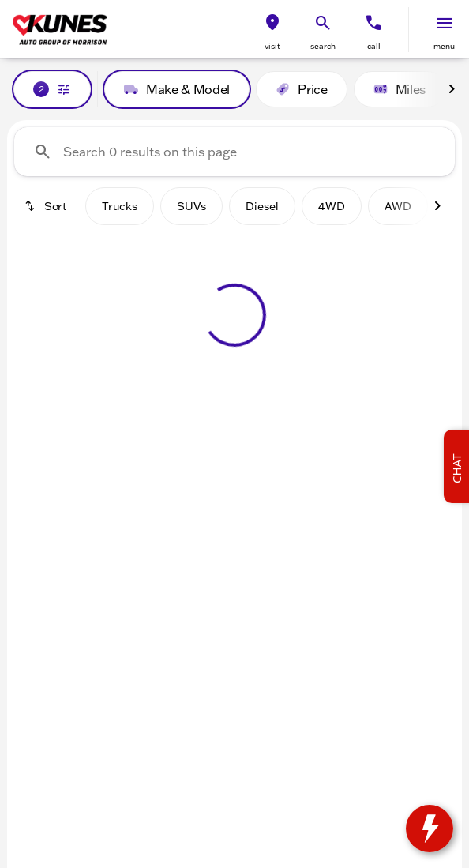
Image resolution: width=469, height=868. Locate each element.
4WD (332, 206)
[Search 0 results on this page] (234, 152)
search (323, 46)
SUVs (191, 206)
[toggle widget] (430, 829)
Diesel (262, 206)
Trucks (120, 206)
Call (374, 46)
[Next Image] (452, 89)
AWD (398, 206)
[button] (272, 30)
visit (272, 46)
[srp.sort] (47, 206)
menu (444, 46)
